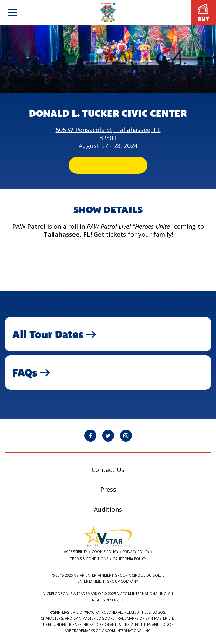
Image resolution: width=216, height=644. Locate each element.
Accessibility (76, 552)
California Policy (129, 559)
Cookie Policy (105, 552)
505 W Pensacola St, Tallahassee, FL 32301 (108, 134)
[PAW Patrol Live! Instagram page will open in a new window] (126, 436)
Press (108, 489)
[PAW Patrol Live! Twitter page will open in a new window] (108, 436)
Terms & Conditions (89, 559)
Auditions (108, 509)
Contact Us (108, 470)
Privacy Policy (136, 552)
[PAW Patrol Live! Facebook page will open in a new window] (90, 436)
